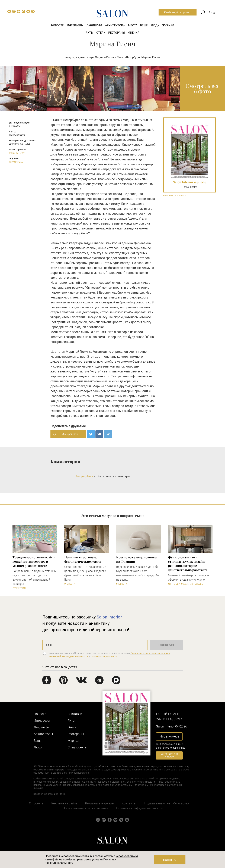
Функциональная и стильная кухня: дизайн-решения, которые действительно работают (188, 564)
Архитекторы (115, 25)
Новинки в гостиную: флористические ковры (83, 559)
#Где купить (19, 588)
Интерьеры (75, 25)
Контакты (129, 803)
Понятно (170, 860)
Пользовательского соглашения (150, 653)
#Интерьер (174, 584)
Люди (155, 25)
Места (133, 25)
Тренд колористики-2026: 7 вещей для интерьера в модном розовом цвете (34, 561)
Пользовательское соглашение (85, 808)
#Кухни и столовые (192, 584)
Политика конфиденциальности (139, 808)
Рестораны (117, 33)
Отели (101, 33)
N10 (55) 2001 (17, 162)
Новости (58, 25)
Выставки (75, 714)
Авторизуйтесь (84, 476)
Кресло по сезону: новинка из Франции (136, 559)
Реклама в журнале (99, 803)
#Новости (70, 584)
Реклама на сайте (64, 803)
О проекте (36, 803)
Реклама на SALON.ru (175, 196)
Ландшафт (94, 25)
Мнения (133, 33)
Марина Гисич (17, 153)
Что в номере (169, 736)
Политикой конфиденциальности (68, 657)
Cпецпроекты (78, 747)
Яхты (90, 33)
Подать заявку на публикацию (167, 803)
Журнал (168, 25)
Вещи (144, 25)
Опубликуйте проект (178, 12)
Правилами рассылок (104, 657)
